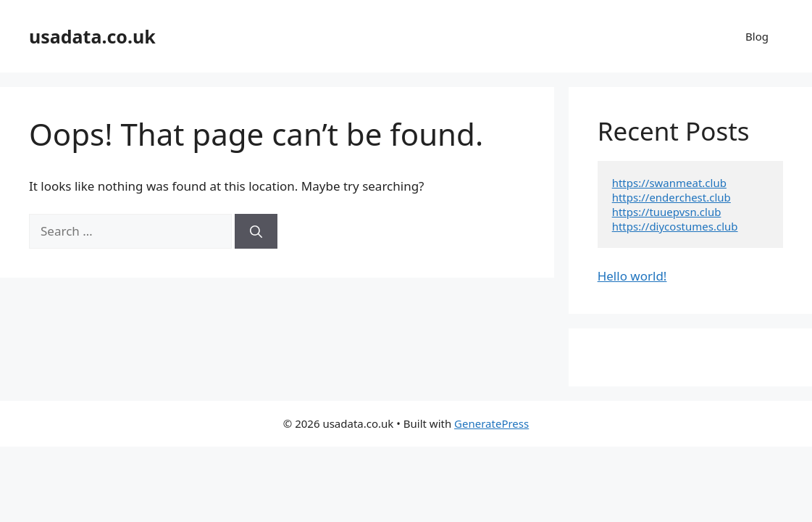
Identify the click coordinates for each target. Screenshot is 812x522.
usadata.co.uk (92, 36)
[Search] (256, 231)
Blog (757, 36)
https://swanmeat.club (669, 183)
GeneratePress (491, 423)
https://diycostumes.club (675, 226)
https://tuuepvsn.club (667, 212)
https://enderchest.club (671, 197)
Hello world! (632, 276)
